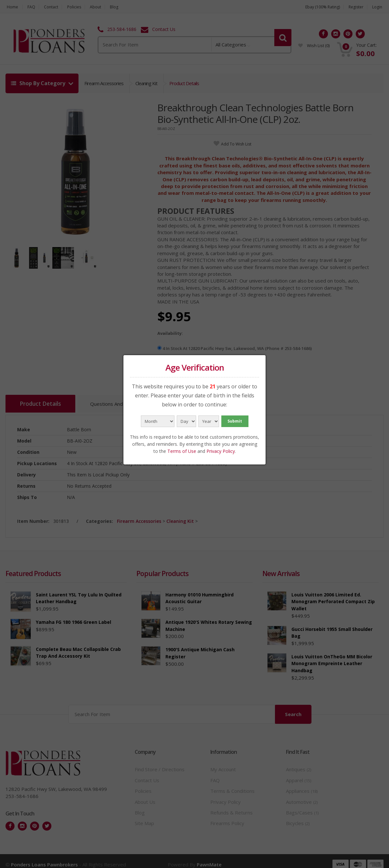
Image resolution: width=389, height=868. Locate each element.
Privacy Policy (221, 451)
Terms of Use (182, 451)
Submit (235, 421)
